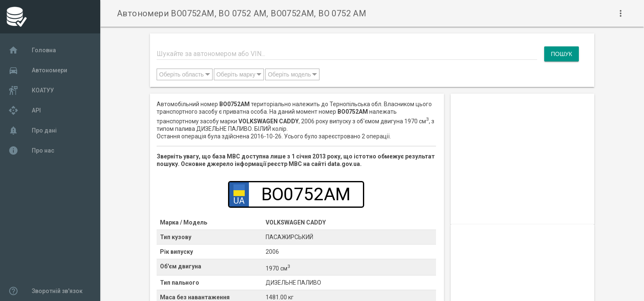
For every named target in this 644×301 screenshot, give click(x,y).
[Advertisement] (522, 152)
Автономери (38, 70)
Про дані (33, 130)
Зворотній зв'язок (46, 291)
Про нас (31, 150)
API (25, 110)
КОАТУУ (31, 90)
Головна (32, 50)
